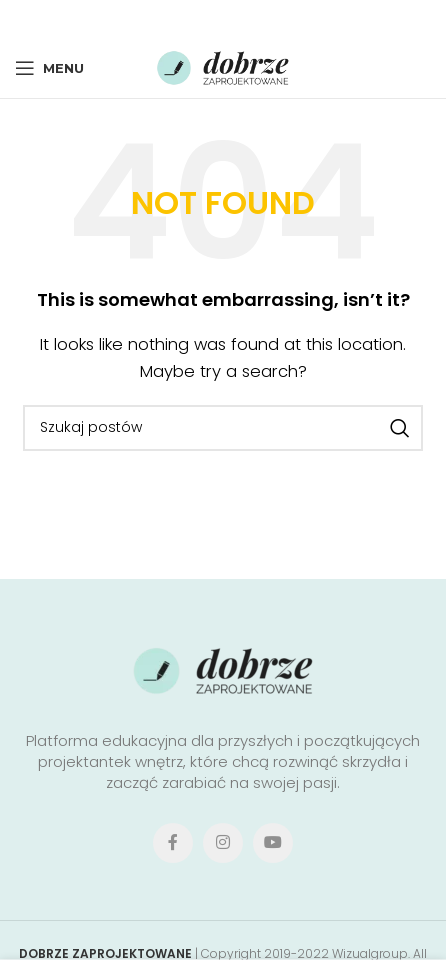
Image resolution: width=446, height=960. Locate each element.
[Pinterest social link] (221, 18)
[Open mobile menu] (49, 68)
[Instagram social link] (223, 843)
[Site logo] (223, 66)
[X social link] (191, 18)
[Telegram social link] (277, 18)
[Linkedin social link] (249, 18)
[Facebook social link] (165, 18)
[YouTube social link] (273, 843)
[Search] (223, 428)
